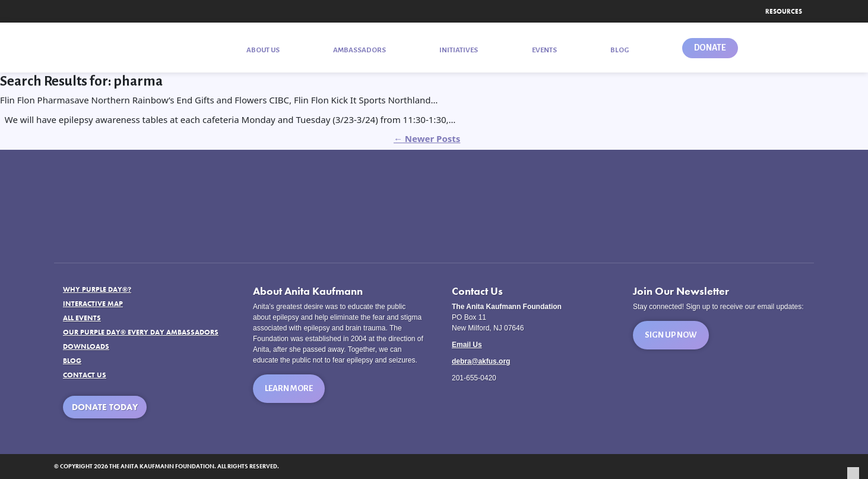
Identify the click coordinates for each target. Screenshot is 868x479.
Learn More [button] (289, 388)
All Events (82, 318)
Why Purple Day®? (97, 289)
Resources (784, 11)
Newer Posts (427, 138)
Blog (72, 361)
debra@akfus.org (481, 361)
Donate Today (105, 407)
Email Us (467, 345)
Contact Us (85, 375)
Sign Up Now (671, 335)
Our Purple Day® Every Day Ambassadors (141, 332)
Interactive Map (93, 304)
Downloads (86, 346)
